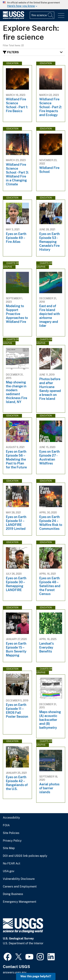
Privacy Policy (12, 841)
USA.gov (9, 871)
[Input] (42, 15)
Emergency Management (20, 902)
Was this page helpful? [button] (36, 976)
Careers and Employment (20, 887)
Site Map (9, 848)
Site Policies (11, 833)
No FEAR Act (12, 864)
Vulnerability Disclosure (19, 879)
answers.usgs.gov (15, 972)
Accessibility (11, 818)
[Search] (51, 15)
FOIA (6, 825)
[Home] (13, 18)
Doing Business (13, 894)
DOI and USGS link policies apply (25, 856)
